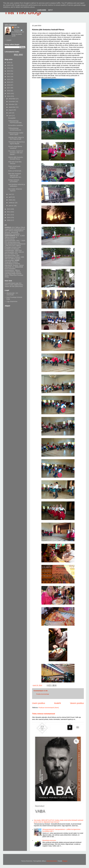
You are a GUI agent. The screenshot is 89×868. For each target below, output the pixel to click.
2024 (9, 68)
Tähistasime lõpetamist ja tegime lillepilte (16, 143)
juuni (10, 116)
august (11, 110)
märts (11, 200)
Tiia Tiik (17, 27)
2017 (9, 88)
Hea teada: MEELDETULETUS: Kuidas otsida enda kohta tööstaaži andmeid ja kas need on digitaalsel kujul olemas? (59, 821)
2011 (9, 215)
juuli (10, 113)
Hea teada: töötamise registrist (15, 190)
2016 (9, 91)
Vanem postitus (77, 703)
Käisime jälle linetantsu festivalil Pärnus (16, 158)
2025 (9, 65)
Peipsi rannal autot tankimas (14, 167)
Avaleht (57, 703)
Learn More (42, 10)
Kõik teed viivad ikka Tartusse (15, 163)
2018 (9, 85)
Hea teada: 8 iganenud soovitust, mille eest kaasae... (16, 153)
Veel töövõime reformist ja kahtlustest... (17, 185)
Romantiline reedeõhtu (16, 125)
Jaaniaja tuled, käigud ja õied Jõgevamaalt (16, 138)
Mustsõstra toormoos (49, 840)
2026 (9, 63)
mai (10, 194)
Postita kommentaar (43, 694)
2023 (9, 71)
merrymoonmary (52, 861)
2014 (9, 96)
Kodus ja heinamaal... (15, 171)
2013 (9, 209)
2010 (9, 217)
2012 (9, 212)
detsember (12, 99)
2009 (9, 220)
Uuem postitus (39, 703)
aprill (10, 197)
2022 (9, 74)
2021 (9, 77)
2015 (9, 93)
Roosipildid (12, 118)
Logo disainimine (12, 301)
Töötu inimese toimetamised (44, 714)
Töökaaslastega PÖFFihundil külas (15, 122)
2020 (9, 79)
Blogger (65, 861)
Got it (50, 10)
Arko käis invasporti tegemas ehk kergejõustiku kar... (15, 175)
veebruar (12, 203)
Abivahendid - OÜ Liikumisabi (12, 294)
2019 (9, 82)
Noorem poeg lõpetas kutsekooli (15, 147)
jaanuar (11, 206)
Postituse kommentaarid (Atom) (49, 708)
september (12, 107)
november (12, 101)
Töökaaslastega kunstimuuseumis (15, 129)
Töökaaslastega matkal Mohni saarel (16, 134)
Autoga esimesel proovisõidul (14, 181)
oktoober (12, 104)
